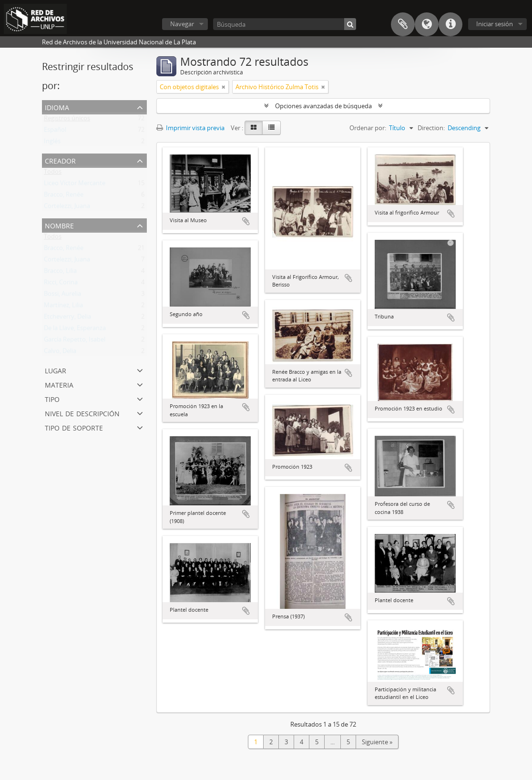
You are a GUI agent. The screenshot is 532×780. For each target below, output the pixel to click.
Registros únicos (67, 120)
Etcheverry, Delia (67, 318)
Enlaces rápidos (450, 24)
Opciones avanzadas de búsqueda (323, 106)
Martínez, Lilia (63, 307)
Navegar (182, 24)
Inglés (52, 143)
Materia (59, 384)
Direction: (431, 128)
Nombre (59, 225)
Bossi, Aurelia (62, 296)
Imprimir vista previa (190, 128)
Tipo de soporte (74, 427)
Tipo (52, 398)
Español (55, 132)
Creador (60, 160)
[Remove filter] (224, 87)
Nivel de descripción (82, 413)
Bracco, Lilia (60, 273)
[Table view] (271, 128)
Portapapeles (403, 24)
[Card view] (254, 128)
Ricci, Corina (61, 284)
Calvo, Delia (60, 353)
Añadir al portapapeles (246, 221)
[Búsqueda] (285, 24)
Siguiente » (377, 742)
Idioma (427, 24)
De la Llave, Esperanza (75, 330)
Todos (53, 174)
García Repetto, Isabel (75, 341)
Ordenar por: (368, 128)
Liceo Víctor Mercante (75, 185)
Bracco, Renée (64, 196)
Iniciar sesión (495, 24)
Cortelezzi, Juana (67, 208)
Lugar (56, 370)
